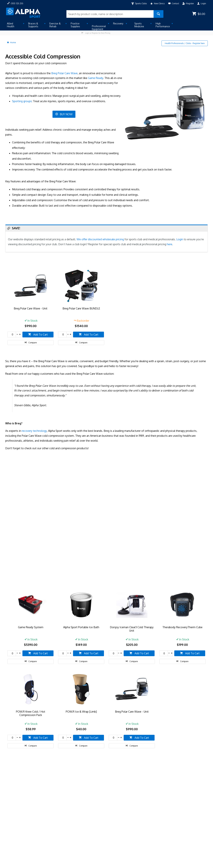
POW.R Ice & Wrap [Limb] (81, 712)
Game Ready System (31, 627)
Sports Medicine (139, 25)
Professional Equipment (99, 28)
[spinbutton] (12, 335)
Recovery (118, 23)
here (170, 244)
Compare (33, 343)
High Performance (163, 25)
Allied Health (11, 25)
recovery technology (34, 431)
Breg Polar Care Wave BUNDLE (81, 308)
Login (180, 239)
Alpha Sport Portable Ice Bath (81, 627)
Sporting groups (22, 101)
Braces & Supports (33, 25)
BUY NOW (66, 114)
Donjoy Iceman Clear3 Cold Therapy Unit (132, 629)
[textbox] (110, 14)
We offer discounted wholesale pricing (100, 239)
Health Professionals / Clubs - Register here (185, 43)
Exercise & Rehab (55, 25)
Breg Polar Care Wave (64, 73)
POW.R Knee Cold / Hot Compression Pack (31, 713)
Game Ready (96, 78)
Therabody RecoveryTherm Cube (182, 627)
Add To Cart (40, 335)
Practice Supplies (75, 25)
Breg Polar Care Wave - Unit (31, 308)
